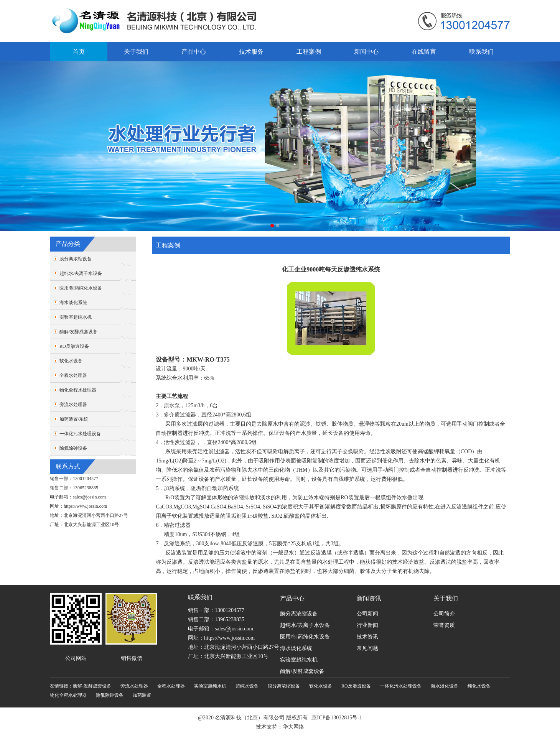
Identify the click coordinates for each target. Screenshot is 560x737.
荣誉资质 (444, 625)
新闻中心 (366, 52)
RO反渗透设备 (74, 346)
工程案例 (309, 52)
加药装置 (142, 695)
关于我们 (136, 52)
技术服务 (251, 52)
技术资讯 (367, 637)
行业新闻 (367, 625)
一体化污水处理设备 (80, 434)
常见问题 (367, 648)
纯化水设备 (479, 686)
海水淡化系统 (73, 303)
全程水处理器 (73, 375)
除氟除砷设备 (73, 448)
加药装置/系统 (74, 419)
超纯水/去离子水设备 (81, 273)
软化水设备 (71, 361)
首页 (79, 52)
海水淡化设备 (445, 686)
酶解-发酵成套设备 (92, 686)
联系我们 (481, 52)
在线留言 (424, 52)
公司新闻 (367, 614)
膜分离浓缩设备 (76, 259)
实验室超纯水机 (76, 317)
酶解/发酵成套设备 (78, 332)
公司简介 (444, 614)
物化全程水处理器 (78, 390)
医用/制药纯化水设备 (81, 288)
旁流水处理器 (73, 405)
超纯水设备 (247, 686)
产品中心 (194, 52)
